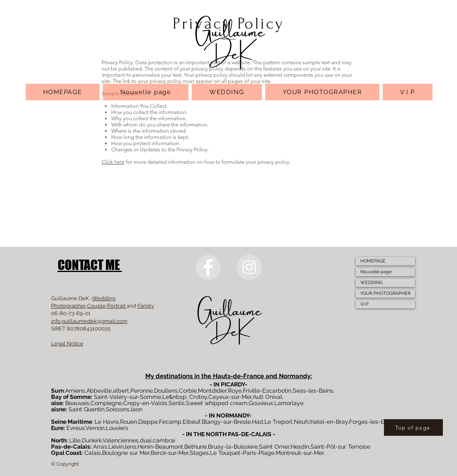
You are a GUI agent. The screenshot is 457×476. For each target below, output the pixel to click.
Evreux (76, 428)
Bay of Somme (71, 397)
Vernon (95, 428)
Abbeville (99, 391)
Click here (113, 162)
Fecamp (170, 422)
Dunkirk (92, 440)
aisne (58, 409)
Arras (100, 447)
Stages (199, 453)
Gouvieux (261, 403)
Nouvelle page (376, 272)
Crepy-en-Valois (145, 403)
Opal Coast (66, 453)
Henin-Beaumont (160, 447)
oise (57, 403)
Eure (57, 428)
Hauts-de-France (239, 376)
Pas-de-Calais (71, 447)
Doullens (166, 391)
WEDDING (371, 283)
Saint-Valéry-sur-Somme (127, 397)
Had (258, 422)
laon (137, 409)
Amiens (75, 391)
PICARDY (233, 384)
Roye (235, 391)
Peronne (142, 391)
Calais (93, 453)
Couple (97, 306)
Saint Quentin (87, 409)
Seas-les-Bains (313, 391)
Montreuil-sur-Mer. (300, 453)
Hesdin (300, 447)
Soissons (118, 409)
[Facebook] (208, 267)
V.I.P (364, 304)
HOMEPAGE (373, 261)
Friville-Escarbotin (267, 391)
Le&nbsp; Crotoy (185, 397)
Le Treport (279, 422)
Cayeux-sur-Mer (230, 397)
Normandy (295, 376)
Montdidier (212, 391)
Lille (75, 440)
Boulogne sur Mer (126, 453)
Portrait (117, 306)
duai (146, 440)
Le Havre (107, 422)
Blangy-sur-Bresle (226, 422)
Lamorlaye (289, 403)
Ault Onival (268, 397)
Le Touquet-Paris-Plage (242, 453)
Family (146, 306)
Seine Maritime (72, 422)
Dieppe (148, 422)
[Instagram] (249, 267)
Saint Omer (274, 447)
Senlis (177, 403)
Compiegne (106, 403)
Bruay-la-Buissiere (233, 447)
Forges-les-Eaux (371, 422)
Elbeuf (192, 422)
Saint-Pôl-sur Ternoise (340, 447)
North (59, 440)
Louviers (117, 428)
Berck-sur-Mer (170, 453)
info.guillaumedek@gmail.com (89, 321)
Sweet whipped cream (217, 403)
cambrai (164, 440)
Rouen (128, 422)
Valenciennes (121, 440)
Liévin (116, 447)
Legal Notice (67, 344)
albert (121, 391)
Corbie (188, 391)
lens (131, 447)
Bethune (196, 447)
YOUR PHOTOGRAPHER (385, 293)
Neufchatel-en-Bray (321, 422)
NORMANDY (233, 415)
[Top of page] (413, 427)
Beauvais (77, 403)
